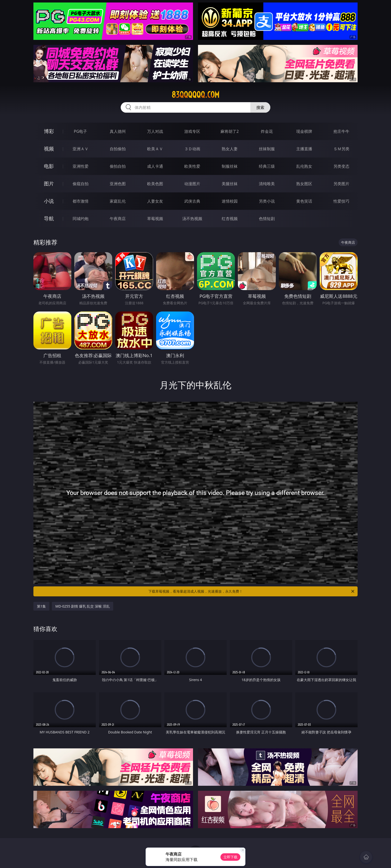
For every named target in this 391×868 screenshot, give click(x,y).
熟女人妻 (230, 149)
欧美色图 (155, 184)
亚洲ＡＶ (81, 149)
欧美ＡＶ (155, 149)
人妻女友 (155, 201)
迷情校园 (230, 201)
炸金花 (267, 131)
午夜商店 (118, 219)
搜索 (260, 107)
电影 (49, 166)
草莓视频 (155, 219)
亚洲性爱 (81, 166)
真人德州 (118, 131)
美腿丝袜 (230, 184)
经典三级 (267, 166)
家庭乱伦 (118, 201)
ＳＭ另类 (341, 149)
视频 (49, 149)
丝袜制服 (267, 149)
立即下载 (230, 857)
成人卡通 (155, 166)
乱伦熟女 (304, 166)
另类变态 (341, 166)
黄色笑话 (304, 201)
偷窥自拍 (81, 184)
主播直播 (304, 149)
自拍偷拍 (118, 149)
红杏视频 (230, 219)
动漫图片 (192, 184)
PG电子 (80, 131)
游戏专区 (192, 131)
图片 (49, 184)
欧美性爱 (192, 166)
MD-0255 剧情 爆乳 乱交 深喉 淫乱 (83, 606)
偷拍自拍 (118, 166)
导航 (49, 218)
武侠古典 (192, 201)
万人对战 (155, 131)
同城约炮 (81, 219)
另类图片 (341, 184)
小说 (49, 201)
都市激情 (81, 201)
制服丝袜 (230, 166)
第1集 (41, 606)
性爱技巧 (341, 201)
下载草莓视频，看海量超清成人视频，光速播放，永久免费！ (252, 591)
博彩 (49, 131)
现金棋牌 (304, 131)
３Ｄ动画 (192, 149)
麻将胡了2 (230, 131)
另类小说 (267, 201)
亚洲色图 (118, 184)
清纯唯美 (267, 184)
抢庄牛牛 (341, 131)
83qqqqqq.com (195, 95)
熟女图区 (304, 184)
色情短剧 (267, 219)
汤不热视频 (192, 219)
